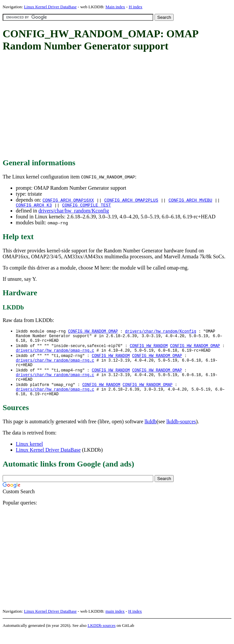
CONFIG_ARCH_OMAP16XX (68, 200)
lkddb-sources (181, 433)
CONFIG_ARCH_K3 (34, 206)
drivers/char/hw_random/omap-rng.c (55, 355)
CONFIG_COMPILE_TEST (86, 206)
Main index (115, 7)
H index (135, 7)
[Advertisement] (118, 106)
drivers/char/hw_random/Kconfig (73, 212)
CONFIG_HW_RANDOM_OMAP (93, 332)
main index (115, 623)
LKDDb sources (102, 637)
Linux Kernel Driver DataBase (50, 7)
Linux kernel (29, 455)
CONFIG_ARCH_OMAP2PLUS (131, 200)
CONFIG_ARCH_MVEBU (190, 200)
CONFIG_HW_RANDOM (149, 349)
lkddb (151, 433)
